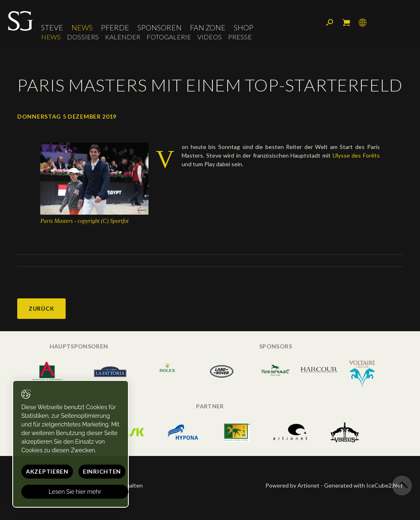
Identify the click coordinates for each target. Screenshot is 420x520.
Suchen (330, 23)
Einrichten (102, 471)
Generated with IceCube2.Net (363, 485)
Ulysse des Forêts (356, 155)
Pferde (115, 27)
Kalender (123, 37)
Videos (210, 37)
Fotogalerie (169, 37)
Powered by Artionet (292, 485)
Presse (240, 37)
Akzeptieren (47, 471)
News (82, 27)
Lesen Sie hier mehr (75, 492)
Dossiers (83, 37)
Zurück (41, 308)
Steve (52, 27)
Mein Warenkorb (346, 23)
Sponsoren (160, 27)
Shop (244, 27)
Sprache (363, 23)
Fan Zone (208, 27)
